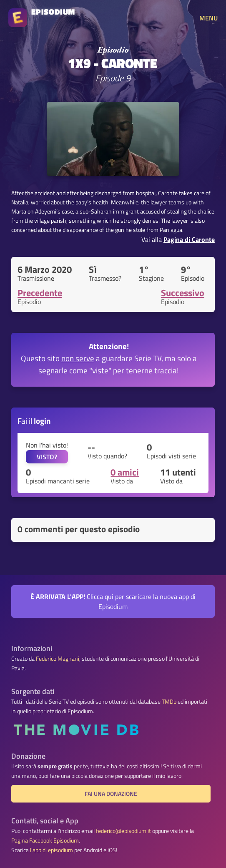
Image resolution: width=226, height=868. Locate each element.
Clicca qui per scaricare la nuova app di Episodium (113, 601)
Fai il (34, 421)
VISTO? (47, 457)
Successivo (183, 293)
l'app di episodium (51, 850)
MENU (208, 18)
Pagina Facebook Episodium (45, 840)
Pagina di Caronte (189, 239)
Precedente (40, 293)
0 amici (125, 472)
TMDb (169, 702)
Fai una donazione (111, 794)
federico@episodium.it (123, 831)
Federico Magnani (58, 659)
